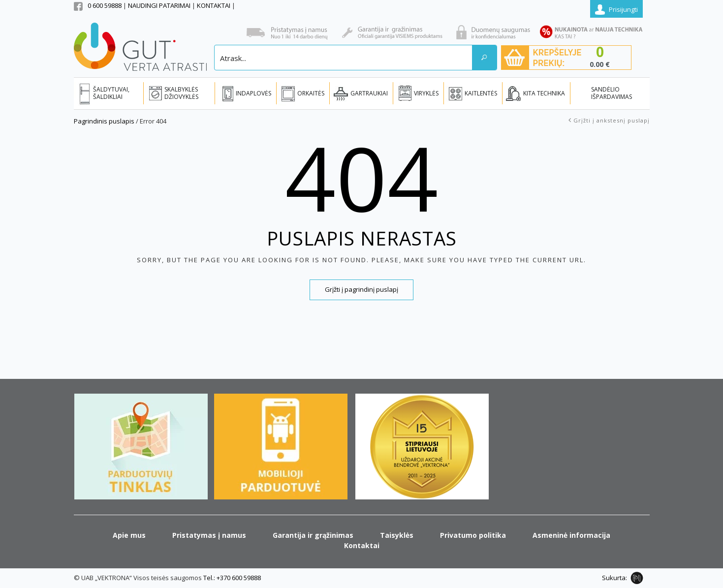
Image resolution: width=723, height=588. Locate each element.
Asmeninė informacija (571, 535)
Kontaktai (362, 545)
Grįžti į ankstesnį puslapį (612, 120)
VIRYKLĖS (426, 93)
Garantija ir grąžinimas (313, 535)
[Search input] (344, 58)
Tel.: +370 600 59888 (232, 578)
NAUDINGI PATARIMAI (160, 5)
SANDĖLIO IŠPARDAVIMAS (612, 93)
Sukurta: (614, 578)
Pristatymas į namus (209, 535)
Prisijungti (623, 9)
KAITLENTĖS (481, 93)
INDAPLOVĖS (253, 93)
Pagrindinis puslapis (104, 121)
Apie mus (129, 535)
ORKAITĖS (311, 93)
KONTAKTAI (214, 5)
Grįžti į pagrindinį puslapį (361, 289)
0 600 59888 (105, 5)
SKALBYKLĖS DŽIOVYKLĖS (181, 93)
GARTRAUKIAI (369, 93)
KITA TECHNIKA (544, 93)
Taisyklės (397, 535)
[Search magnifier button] (484, 58)
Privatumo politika (473, 535)
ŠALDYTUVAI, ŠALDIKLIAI (111, 93)
